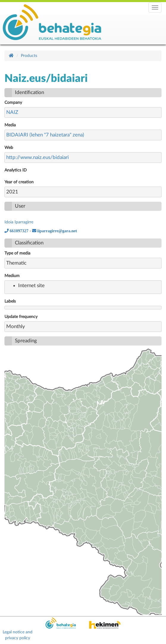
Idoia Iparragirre (19, 222)
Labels (10, 301)
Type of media (17, 253)
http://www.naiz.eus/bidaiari (37, 157)
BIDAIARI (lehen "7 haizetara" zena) (45, 135)
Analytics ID (16, 170)
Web (9, 148)
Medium (12, 276)
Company (13, 103)
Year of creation (19, 182)
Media (10, 125)
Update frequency (21, 317)
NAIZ (12, 112)
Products (29, 56)
